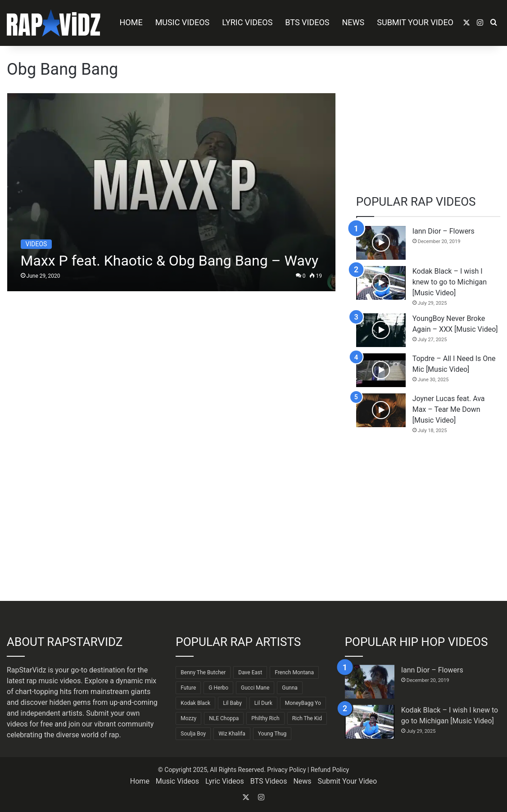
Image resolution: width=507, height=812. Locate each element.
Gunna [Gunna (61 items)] (290, 688)
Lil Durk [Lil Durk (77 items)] (263, 703)
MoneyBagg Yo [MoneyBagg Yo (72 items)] (303, 703)
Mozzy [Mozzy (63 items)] (188, 718)
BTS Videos (307, 22)
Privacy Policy (286, 770)
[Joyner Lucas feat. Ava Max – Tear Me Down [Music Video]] (381, 410)
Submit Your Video (415, 22)
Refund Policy (330, 770)
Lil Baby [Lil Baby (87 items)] (232, 703)
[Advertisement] (428, 116)
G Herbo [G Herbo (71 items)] (218, 688)
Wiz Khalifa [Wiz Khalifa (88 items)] (232, 734)
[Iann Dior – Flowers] (381, 243)
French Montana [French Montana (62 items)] (294, 672)
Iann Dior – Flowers (444, 231)
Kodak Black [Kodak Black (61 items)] (195, 703)
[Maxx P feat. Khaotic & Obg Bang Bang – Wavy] (171, 192)
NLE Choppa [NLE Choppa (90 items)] (224, 718)
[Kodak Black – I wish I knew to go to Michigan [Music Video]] (381, 283)
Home (131, 22)
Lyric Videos (247, 22)
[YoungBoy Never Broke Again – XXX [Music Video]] (381, 330)
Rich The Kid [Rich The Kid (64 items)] (307, 718)
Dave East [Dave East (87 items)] (250, 672)
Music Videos (183, 22)
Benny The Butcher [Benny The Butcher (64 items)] (203, 672)
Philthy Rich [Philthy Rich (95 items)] (265, 718)
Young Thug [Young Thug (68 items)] (272, 734)
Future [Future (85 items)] (188, 688)
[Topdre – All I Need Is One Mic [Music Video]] (381, 370)
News (353, 22)
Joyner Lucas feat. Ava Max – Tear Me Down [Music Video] (449, 409)
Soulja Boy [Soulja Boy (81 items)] (193, 734)
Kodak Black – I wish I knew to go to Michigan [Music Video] (450, 282)
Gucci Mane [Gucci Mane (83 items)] (255, 688)
